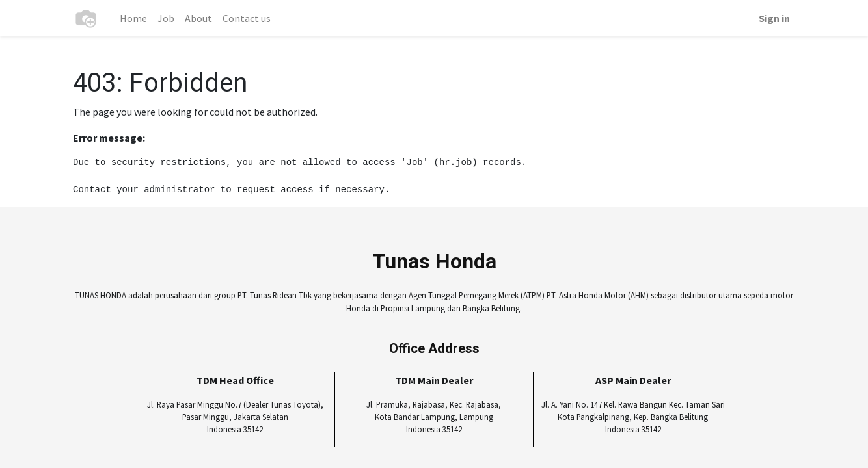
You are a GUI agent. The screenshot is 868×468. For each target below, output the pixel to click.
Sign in (774, 18)
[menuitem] (133, 18)
